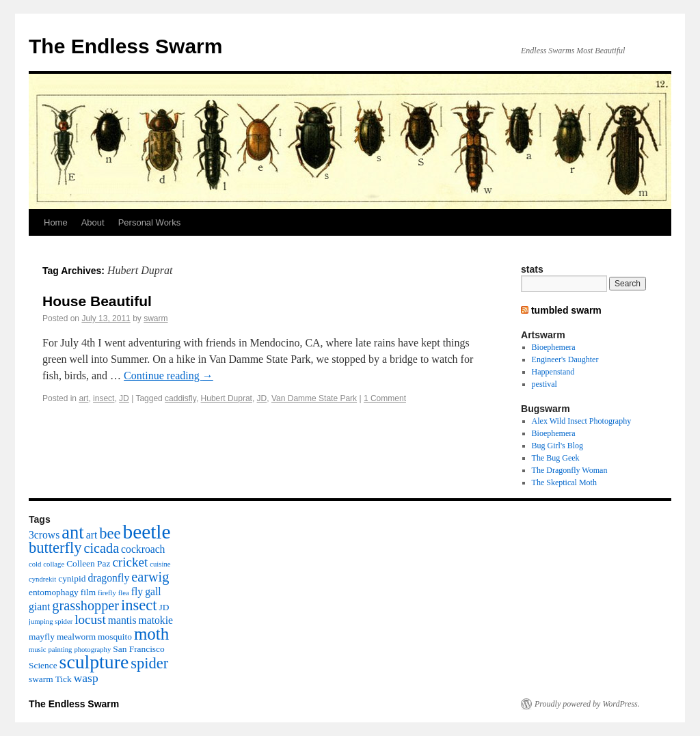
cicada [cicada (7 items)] (101, 548)
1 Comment (385, 398)
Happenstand (553, 372)
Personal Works (150, 222)
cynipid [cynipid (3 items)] (72, 578)
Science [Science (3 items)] (43, 665)
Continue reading (169, 376)
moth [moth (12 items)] (151, 634)
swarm (156, 318)
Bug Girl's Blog (558, 446)
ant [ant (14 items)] (73, 532)
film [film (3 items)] (88, 592)
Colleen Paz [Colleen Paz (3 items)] (88, 563)
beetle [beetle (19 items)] (146, 532)
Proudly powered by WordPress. (587, 704)
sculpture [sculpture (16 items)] (94, 662)
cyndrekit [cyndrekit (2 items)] (42, 579)
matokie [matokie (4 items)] (156, 620)
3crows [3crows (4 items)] (44, 535)
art (83, 398)
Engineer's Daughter (565, 359)
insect (104, 398)
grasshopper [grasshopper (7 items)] (85, 605)
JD (124, 398)
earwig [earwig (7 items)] (150, 577)
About (93, 222)
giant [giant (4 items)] (39, 606)
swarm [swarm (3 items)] (41, 679)
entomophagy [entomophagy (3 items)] (54, 592)
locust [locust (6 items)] (90, 619)
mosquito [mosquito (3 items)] (115, 637)
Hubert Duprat (227, 398)
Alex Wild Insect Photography (582, 421)
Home (56, 222)
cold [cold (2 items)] (35, 564)
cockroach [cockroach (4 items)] (143, 549)
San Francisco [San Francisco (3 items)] (138, 649)
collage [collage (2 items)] (54, 564)
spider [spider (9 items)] (149, 663)
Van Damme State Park (314, 398)
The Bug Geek (556, 458)
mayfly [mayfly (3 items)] (42, 637)
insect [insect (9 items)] (139, 605)
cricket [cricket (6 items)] (130, 562)
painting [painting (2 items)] (60, 650)
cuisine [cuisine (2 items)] (160, 564)
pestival (544, 384)
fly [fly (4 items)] (137, 591)
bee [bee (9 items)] (110, 533)
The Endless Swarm (125, 46)
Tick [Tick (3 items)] (64, 679)
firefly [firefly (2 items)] (107, 593)
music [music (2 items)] (37, 650)
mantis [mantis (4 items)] (122, 620)
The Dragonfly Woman (570, 470)
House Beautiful (97, 301)
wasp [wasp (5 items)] (86, 678)
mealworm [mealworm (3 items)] (76, 637)
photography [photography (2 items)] (92, 650)
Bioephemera (554, 347)
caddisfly (180, 398)
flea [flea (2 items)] (124, 593)
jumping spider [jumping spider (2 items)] (51, 622)
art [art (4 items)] (92, 535)
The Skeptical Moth (564, 482)
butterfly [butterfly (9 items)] (55, 548)
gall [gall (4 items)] (153, 591)
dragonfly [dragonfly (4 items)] (108, 578)
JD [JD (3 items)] (164, 607)
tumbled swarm (566, 310)
